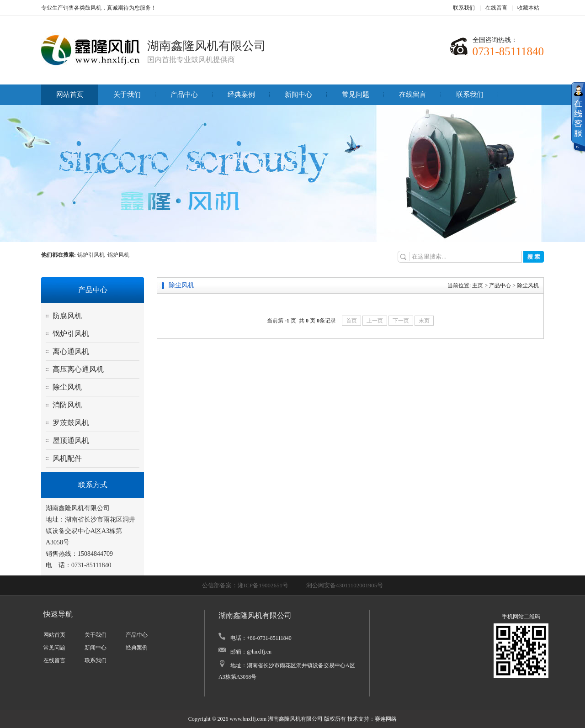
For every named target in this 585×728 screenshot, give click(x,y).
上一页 (375, 321)
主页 (478, 285)
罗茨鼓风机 (71, 423)
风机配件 (67, 458)
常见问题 (356, 95)
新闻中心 (298, 95)
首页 (351, 321)
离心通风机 (71, 351)
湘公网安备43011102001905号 (345, 585)
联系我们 (464, 8)
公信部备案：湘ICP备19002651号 (245, 585)
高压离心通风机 (78, 369)
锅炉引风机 (92, 255)
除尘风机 (67, 387)
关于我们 (127, 95)
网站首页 (70, 95)
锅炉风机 (118, 255)
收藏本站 (528, 8)
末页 (424, 321)
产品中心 (184, 95)
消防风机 (67, 405)
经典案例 (241, 95)
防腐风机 (67, 316)
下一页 (401, 321)
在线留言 (496, 8)
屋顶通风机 (71, 440)
